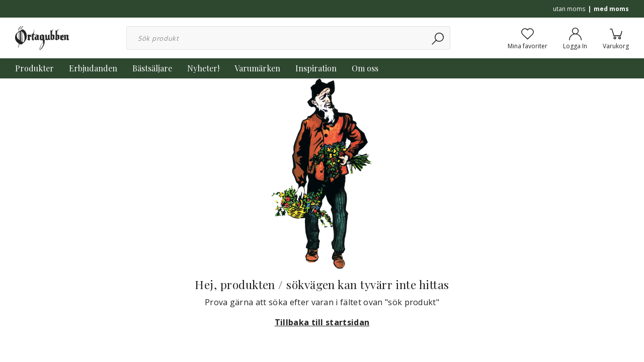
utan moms (569, 9)
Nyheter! (203, 68)
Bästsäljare (152, 68)
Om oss (365, 68)
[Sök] (438, 38)
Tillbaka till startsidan (322, 322)
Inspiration (316, 68)
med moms (611, 9)
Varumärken (257, 68)
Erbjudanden (93, 68)
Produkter (34, 68)
